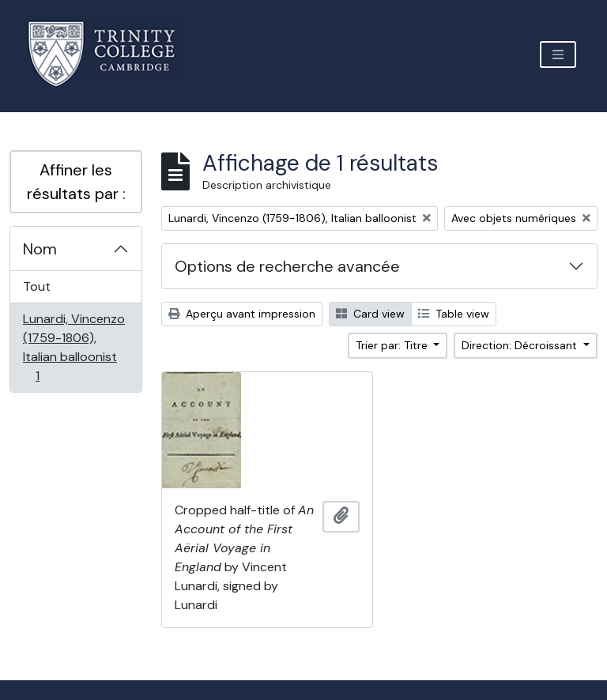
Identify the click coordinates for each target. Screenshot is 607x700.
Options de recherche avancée (287, 266)
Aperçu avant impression (242, 314)
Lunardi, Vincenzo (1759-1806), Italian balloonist (74, 347)
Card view (370, 314)
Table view (454, 314)
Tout (37, 286)
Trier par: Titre (393, 345)
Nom (40, 249)
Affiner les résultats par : (76, 182)
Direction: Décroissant (521, 345)
